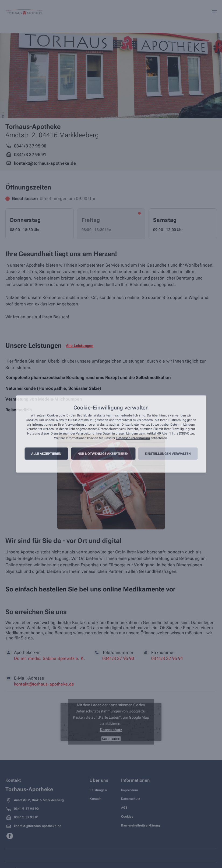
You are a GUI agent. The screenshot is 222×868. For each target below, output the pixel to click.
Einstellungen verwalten (168, 454)
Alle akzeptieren (46, 454)
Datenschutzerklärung (133, 438)
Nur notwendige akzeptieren (103, 454)
